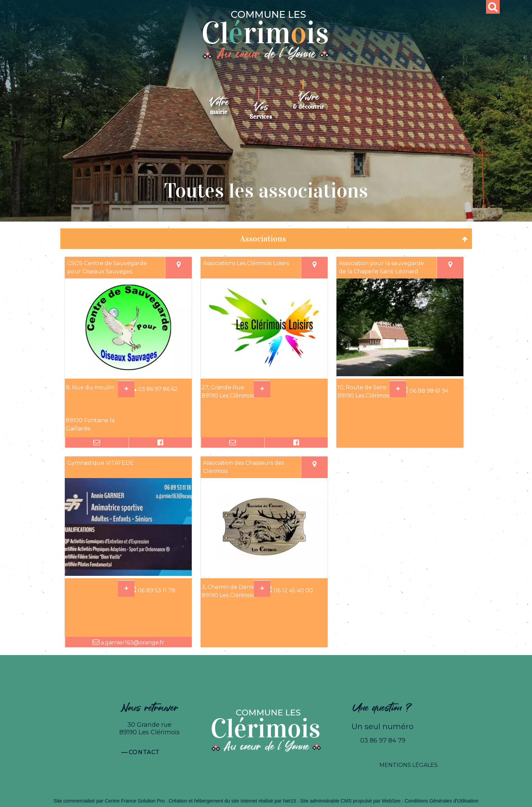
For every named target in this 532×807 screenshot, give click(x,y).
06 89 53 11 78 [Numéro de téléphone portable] (157, 590)
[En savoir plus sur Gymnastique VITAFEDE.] (126, 589)
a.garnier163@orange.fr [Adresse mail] (132, 643)
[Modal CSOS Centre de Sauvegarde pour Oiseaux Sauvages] (128, 374)
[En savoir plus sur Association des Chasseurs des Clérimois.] (262, 589)
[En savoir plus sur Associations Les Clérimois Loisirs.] (262, 389)
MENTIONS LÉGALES (409, 765)
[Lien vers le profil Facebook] (160, 442)
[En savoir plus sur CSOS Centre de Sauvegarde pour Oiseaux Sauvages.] (126, 389)
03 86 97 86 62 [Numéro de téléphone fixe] (158, 389)
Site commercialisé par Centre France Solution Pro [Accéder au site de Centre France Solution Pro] (109, 801)
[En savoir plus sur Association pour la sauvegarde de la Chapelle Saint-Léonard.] (398, 389)
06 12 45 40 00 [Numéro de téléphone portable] (293, 590)
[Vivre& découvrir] (308, 101)
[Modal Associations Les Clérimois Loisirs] (264, 374)
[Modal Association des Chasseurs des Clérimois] (264, 574)
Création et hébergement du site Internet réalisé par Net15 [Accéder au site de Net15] (232, 801)
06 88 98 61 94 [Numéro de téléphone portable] (429, 391)
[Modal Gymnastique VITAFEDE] (128, 574)
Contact (144, 752)
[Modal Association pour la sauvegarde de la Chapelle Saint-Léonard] (400, 374)
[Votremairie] (219, 106)
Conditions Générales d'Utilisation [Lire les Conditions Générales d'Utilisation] (441, 801)
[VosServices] (261, 108)
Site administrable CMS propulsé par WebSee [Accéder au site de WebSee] (350, 801)
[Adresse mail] (97, 442)
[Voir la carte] (178, 268)
